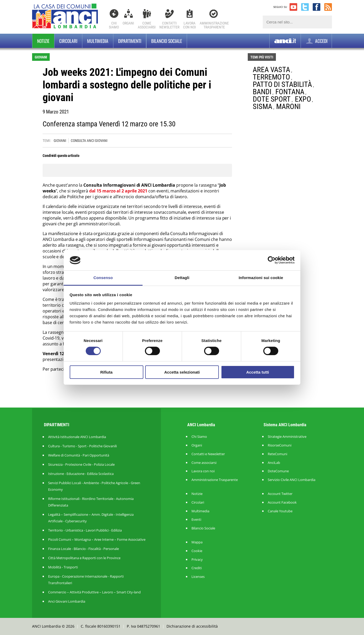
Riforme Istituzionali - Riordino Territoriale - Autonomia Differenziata (91, 502)
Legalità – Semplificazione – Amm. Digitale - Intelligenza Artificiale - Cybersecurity (91, 518)
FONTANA (290, 92)
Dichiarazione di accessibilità (192, 626)
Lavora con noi (203, 471)
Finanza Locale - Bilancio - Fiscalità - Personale (84, 549)
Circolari (68, 41)
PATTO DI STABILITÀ (282, 84)
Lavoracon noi (189, 25)
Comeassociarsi (147, 25)
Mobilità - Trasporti (63, 567)
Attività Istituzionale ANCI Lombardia (77, 437)
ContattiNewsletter (169, 25)
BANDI (262, 92)
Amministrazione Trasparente (215, 480)
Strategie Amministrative (287, 437)
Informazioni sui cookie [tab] (261, 278)
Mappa (197, 542)
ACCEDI (316, 41)
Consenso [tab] (103, 278)
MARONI (288, 106)
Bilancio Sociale (203, 528)
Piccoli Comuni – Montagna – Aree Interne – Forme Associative (97, 539)
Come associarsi (204, 463)
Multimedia (98, 41)
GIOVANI (60, 141)
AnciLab (274, 463)
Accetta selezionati (182, 372)
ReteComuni (277, 454)
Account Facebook (282, 502)
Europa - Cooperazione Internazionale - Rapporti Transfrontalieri (86, 580)
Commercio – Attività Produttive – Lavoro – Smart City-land (94, 592)
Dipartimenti (130, 41)
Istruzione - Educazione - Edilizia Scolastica (81, 474)
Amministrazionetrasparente (214, 25)
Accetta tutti (258, 372)
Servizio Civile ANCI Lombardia (292, 480)
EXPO (303, 99)
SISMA (262, 106)
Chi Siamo (114, 25)
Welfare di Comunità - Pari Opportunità (79, 455)
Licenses (198, 577)
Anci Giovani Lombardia (67, 601)
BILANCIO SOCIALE (167, 41)
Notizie (43, 41)
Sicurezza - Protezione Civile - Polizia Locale (81, 464)
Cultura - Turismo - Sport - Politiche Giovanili (82, 446)
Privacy (197, 560)
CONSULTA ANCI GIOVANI (89, 141)
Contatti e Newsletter (208, 454)
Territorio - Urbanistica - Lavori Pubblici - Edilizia (85, 530)
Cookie (197, 551)
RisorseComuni (280, 445)
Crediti (197, 568)
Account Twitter (280, 494)
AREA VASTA (271, 70)
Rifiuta (106, 372)
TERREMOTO (271, 77)
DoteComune (278, 471)
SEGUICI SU (280, 7)
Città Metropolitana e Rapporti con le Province (84, 558)
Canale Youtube (280, 511)
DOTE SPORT (272, 99)
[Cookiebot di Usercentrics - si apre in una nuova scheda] (272, 260)
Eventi (196, 520)
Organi (128, 23)
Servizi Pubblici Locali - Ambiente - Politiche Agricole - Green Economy (94, 486)
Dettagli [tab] (182, 278)
